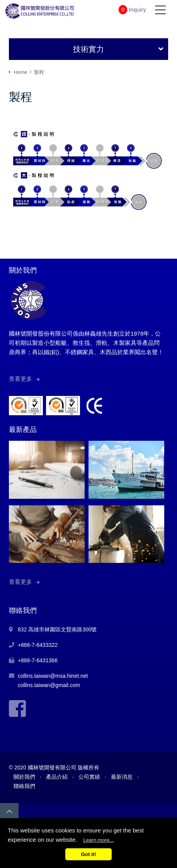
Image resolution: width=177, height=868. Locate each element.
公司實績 (89, 777)
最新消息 (122, 777)
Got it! (88, 854)
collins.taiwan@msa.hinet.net (53, 676)
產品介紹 (57, 777)
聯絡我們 (24, 786)
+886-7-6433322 (38, 645)
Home (21, 72)
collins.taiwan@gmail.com (49, 685)
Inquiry (137, 9)
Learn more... (98, 840)
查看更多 (20, 379)
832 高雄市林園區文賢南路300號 (57, 629)
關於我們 (24, 777)
